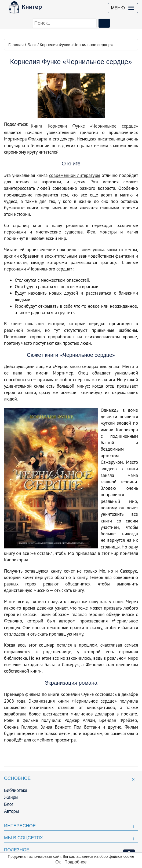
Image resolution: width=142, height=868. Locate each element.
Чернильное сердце (114, 126)
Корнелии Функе (66, 126)
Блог (32, 45)
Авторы (11, 811)
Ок (58, 862)
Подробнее (76, 862)
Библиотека (16, 790)
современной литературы (75, 175)
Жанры (11, 797)
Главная (16, 45)
